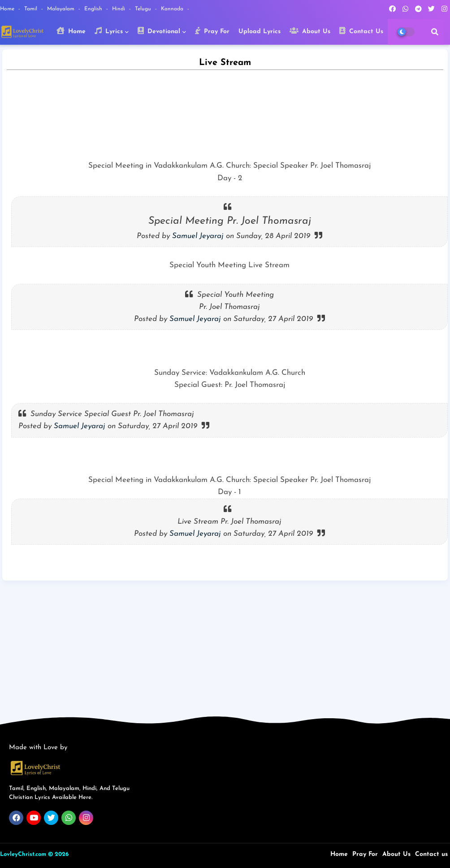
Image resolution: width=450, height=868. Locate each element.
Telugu (144, 9)
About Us (310, 31)
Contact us (431, 854)
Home (8, 9)
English (94, 9)
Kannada (173, 9)
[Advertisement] (225, 646)
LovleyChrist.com (23, 854)
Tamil (32, 9)
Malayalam (62, 9)
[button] (435, 32)
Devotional (159, 31)
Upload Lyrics (260, 32)
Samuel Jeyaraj (198, 236)
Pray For (212, 31)
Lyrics (109, 31)
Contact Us (361, 31)
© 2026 (58, 854)
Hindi (119, 9)
